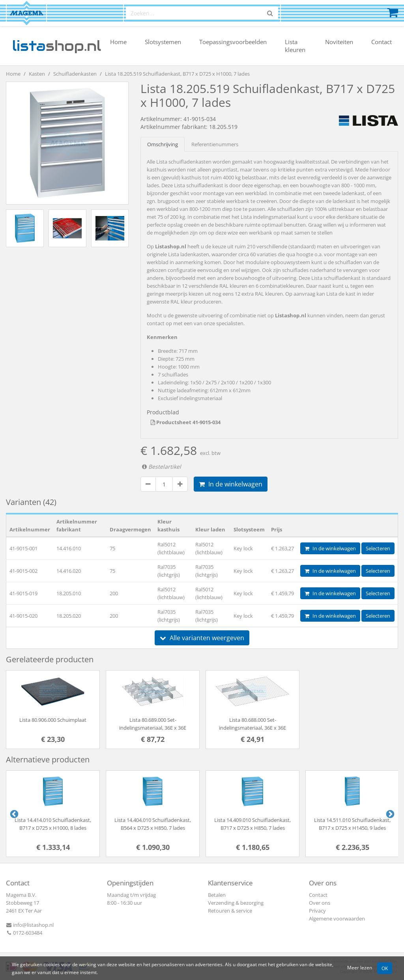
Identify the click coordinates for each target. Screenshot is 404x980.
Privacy (317, 911)
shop (57, 46)
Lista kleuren (295, 46)
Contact (382, 42)
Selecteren (378, 548)
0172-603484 (24, 933)
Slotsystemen (163, 42)
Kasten (37, 74)
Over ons (320, 903)
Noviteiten (339, 42)
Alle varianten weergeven (202, 638)
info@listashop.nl (30, 925)
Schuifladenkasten (75, 74)
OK (385, 968)
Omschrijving (163, 144)
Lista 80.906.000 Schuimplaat (53, 720)
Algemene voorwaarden (337, 919)
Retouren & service (230, 911)
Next (389, 814)
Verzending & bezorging (236, 903)
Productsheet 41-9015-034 (186, 422)
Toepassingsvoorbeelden (233, 42)
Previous (13, 814)
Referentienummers (215, 144)
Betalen (217, 895)
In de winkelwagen (231, 484)
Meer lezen (360, 967)
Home (118, 42)
